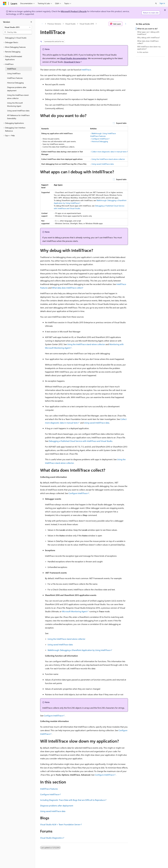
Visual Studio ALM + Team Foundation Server (60, 824)
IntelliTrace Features (98, 136)
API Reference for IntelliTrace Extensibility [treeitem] (18, 117)
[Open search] (156, 3)
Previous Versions (54, 24)
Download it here (72, 62)
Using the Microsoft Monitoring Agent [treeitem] (15, 104)
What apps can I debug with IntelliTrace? (148, 33)
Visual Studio (70, 24)
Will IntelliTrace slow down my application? (149, 48)
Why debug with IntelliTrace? (148, 37)
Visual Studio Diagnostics (51, 838)
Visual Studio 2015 (87, 24)
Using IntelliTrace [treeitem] (14, 73)
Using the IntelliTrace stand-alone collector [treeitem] (18, 97)
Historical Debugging (100, 141)
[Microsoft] (5, 3)
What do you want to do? (147, 29)
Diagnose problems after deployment (57, 806)
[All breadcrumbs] (42, 24)
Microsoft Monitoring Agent (74, 611)
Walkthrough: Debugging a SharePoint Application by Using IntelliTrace (79, 650)
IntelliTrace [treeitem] (12, 69)
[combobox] (17, 27)
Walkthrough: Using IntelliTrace (104, 133)
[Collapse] (31, 22)
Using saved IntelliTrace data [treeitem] (18, 111)
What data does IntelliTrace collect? (68, 288)
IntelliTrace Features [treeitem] (15, 78)
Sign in (162, 3)
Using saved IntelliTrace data (103, 164)
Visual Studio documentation (74, 58)
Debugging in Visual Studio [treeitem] (16, 38)
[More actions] (126, 24)
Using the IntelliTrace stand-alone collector (108, 159)
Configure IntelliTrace (100, 139)
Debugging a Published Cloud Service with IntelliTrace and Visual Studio (80, 441)
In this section (143, 52)
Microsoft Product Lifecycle (74, 11)
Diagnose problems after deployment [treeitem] (17, 89)
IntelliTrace (86, 70)
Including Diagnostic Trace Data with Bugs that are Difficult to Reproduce (72, 800)
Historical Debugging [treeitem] (15, 83)
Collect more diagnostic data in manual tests (109, 152)
